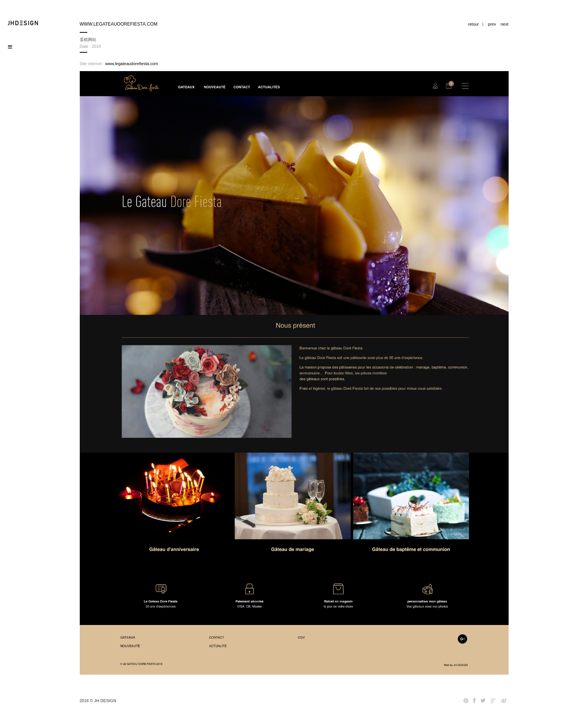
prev (492, 24)
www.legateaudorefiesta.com (131, 64)
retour (473, 24)
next (505, 24)
